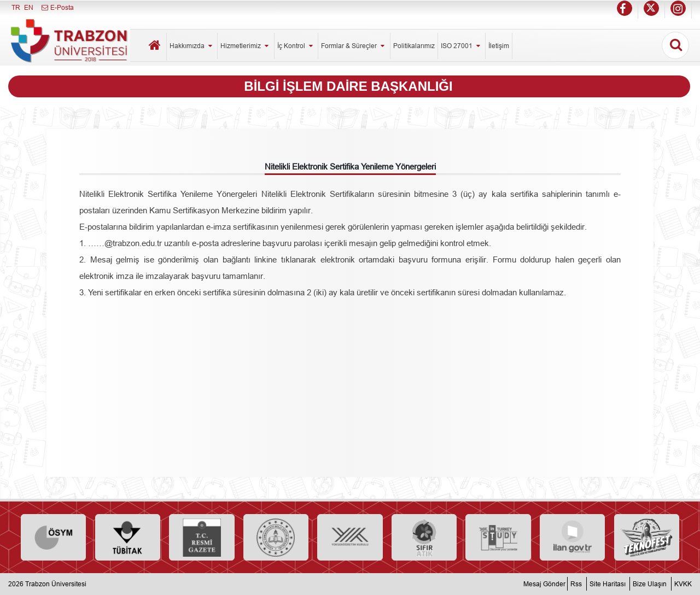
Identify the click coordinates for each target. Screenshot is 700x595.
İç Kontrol (296, 46)
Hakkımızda (192, 46)
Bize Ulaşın (650, 584)
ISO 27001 (462, 46)
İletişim (499, 46)
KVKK (683, 584)
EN (29, 7)
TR (16, 7)
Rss (576, 584)
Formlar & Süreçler (354, 46)
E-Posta (57, 7)
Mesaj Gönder (544, 584)
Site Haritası (608, 584)
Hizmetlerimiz (246, 46)
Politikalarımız (414, 46)
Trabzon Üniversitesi (56, 584)
